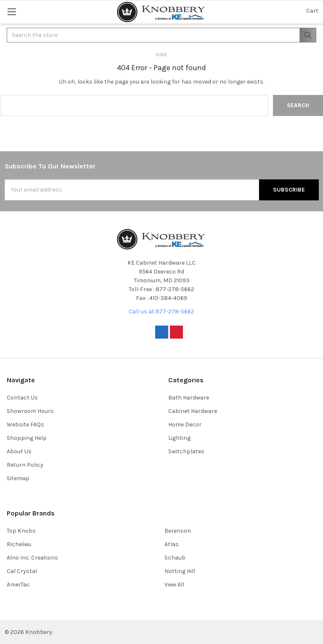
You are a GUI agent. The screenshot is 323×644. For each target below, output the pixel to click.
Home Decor (185, 425)
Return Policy (25, 465)
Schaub (175, 558)
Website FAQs (25, 425)
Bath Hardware (189, 398)
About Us (19, 451)
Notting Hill (180, 571)
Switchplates (186, 451)
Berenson (178, 531)
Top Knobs (21, 531)
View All (174, 585)
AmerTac (18, 585)
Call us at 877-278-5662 (161, 311)
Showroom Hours (30, 411)
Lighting (179, 438)
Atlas (172, 544)
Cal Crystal (22, 571)
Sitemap (18, 478)
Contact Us (22, 398)
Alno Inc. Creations (32, 558)
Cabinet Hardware (193, 411)
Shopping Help (27, 438)
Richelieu (19, 544)
